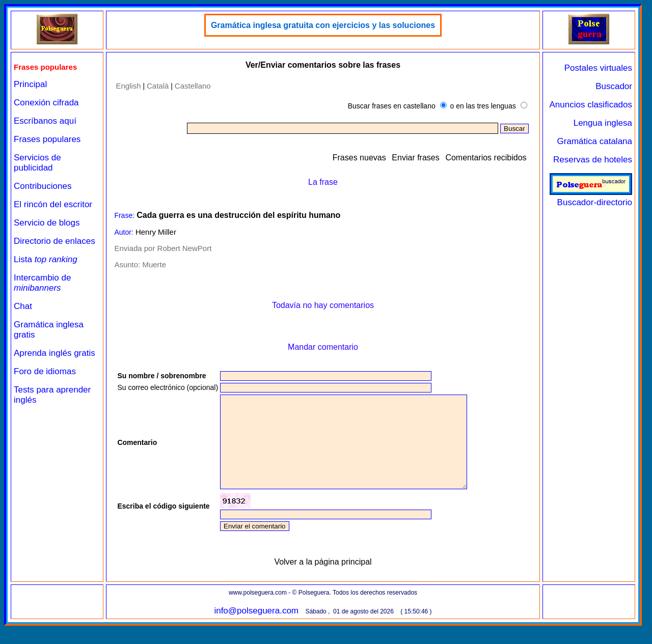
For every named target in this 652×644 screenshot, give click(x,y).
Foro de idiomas (45, 371)
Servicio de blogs (47, 223)
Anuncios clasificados (591, 105)
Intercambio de (42, 283)
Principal (30, 84)
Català (158, 86)
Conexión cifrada (46, 103)
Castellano (193, 86)
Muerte (154, 264)
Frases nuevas (359, 158)
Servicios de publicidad (37, 163)
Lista (46, 259)
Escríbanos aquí (45, 121)
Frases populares (47, 139)
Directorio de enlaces (55, 241)
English (128, 86)
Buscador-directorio (591, 197)
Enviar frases (415, 158)
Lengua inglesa (603, 123)
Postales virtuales (598, 68)
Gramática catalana (595, 141)
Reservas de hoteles (593, 160)
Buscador (614, 86)
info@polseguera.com (256, 629)
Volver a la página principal (323, 580)
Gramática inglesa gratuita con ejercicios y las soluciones (323, 25)
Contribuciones (43, 186)
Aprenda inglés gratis (55, 353)
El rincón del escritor (53, 204)
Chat (23, 306)
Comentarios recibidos (486, 158)
